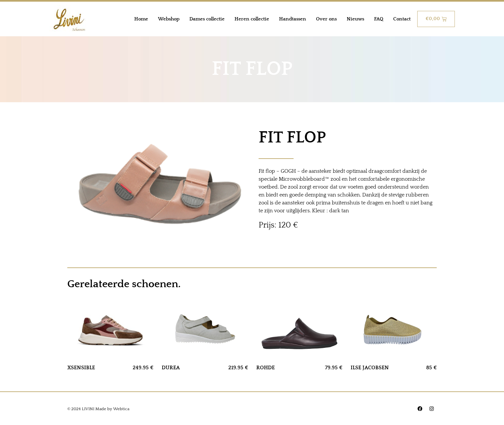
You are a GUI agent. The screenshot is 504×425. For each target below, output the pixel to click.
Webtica (121, 409)
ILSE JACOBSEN (370, 368)
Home (141, 19)
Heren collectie (252, 19)
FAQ (379, 19)
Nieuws (355, 19)
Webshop (169, 19)
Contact (402, 19)
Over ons (326, 19)
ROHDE (266, 368)
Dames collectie (207, 19)
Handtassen (293, 19)
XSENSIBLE (81, 368)
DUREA (171, 368)
